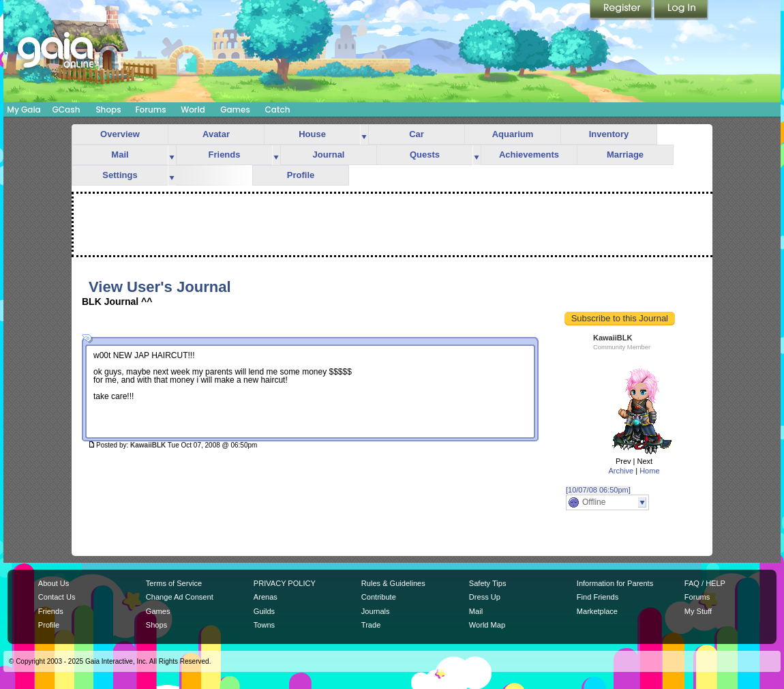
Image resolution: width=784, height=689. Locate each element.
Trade (371, 625)
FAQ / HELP (705, 583)
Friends (225, 155)
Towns (264, 625)
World (193, 109)
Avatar (216, 134)
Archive (621, 471)
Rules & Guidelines (393, 583)
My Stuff (698, 611)
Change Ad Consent (180, 597)
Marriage (625, 155)
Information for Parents (615, 583)
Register (622, 10)
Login (681, 10)
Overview (120, 134)
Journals (376, 611)
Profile (301, 175)
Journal (329, 155)
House (312, 134)
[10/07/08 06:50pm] (598, 490)
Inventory (609, 134)
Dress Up (485, 597)
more (364, 135)
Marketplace (597, 611)
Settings (120, 175)
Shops (108, 109)
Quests (425, 155)
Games (235, 109)
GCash (66, 109)
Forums (150, 109)
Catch (278, 109)
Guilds (264, 611)
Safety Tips (488, 583)
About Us (54, 583)
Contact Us (57, 597)
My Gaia (24, 109)
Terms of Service (174, 583)
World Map (487, 625)
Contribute (379, 597)
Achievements (529, 155)
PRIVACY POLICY (285, 583)
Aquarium (513, 134)
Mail (120, 155)
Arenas (266, 597)
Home (649, 471)
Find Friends (598, 597)
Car (417, 134)
